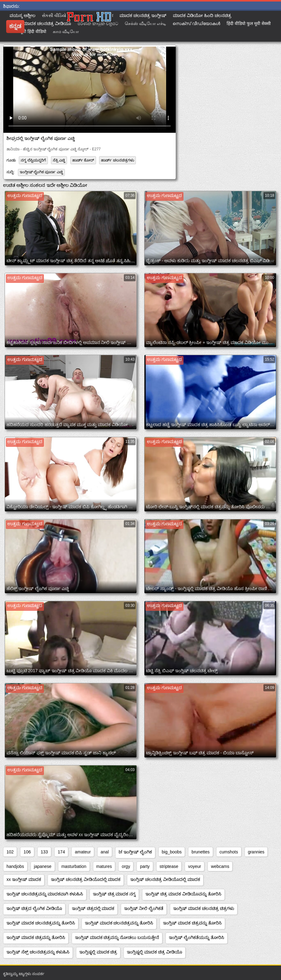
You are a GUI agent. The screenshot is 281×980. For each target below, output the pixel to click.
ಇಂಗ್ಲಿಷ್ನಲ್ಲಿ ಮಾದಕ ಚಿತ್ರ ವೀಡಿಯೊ (155, 952)
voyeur (195, 866)
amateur (83, 852)
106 (27, 852)
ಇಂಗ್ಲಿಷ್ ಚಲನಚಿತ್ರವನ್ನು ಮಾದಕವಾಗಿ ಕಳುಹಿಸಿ (45, 894)
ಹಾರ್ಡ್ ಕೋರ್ (83, 160)
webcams (220, 866)
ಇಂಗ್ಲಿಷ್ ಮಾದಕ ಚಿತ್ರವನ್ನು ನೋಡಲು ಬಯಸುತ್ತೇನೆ (117, 937)
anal (105, 852)
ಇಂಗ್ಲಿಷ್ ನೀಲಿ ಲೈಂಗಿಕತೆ (144, 908)
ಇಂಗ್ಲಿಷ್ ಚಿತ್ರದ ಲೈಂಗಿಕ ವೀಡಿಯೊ (34, 908)
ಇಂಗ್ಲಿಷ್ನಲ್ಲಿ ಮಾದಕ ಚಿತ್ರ (98, 952)
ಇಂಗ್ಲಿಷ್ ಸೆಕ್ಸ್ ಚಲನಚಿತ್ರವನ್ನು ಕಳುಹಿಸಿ (38, 952)
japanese (43, 866)
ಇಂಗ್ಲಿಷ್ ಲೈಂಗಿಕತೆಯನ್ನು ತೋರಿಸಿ (197, 937)
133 (44, 852)
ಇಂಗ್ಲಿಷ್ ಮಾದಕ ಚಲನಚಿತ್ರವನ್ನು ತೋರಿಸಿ (41, 923)
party (145, 866)
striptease (169, 866)
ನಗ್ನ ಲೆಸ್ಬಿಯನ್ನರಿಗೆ (33, 160)
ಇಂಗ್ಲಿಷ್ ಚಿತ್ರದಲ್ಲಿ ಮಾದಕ (93, 908)
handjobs (15, 866)
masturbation (74, 866)
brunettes (200, 852)
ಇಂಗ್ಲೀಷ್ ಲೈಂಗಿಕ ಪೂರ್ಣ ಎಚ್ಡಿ (41, 172)
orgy (126, 866)
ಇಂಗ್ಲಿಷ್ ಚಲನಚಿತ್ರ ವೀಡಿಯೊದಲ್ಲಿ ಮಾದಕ (86, 879)
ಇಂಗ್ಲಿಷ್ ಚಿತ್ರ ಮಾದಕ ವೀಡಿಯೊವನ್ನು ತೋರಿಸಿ (183, 894)
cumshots (229, 852)
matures (104, 866)
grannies (256, 852)
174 (61, 852)
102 (10, 852)
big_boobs (172, 852)
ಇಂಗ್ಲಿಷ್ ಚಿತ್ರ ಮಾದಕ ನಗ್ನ (114, 894)
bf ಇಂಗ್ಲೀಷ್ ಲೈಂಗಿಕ (135, 852)
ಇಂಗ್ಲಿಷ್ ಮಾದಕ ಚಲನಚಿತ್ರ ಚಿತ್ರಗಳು (204, 908)
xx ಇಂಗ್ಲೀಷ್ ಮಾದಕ (24, 879)
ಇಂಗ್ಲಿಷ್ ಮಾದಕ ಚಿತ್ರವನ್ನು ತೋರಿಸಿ (192, 923)
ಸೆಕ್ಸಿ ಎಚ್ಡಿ (59, 160)
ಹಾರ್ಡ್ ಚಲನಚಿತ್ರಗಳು (117, 160)
